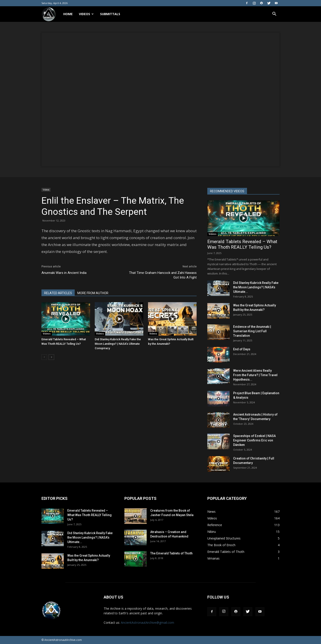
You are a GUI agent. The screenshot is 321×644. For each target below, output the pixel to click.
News (211, 512)
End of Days (242, 349)
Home (68, 14)
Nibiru (212, 532)
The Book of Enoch (221, 545)
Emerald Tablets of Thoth (226, 552)
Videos (86, 14)
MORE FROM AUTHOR (93, 293)
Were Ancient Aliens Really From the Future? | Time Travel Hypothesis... (255, 375)
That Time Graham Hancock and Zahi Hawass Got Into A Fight (163, 275)
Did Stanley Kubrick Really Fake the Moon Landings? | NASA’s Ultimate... (256, 287)
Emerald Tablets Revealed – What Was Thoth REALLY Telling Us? (242, 244)
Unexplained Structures (224, 538)
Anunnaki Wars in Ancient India (64, 273)
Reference (215, 525)
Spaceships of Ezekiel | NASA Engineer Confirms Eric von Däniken (254, 440)
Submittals (110, 14)
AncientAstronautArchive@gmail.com (147, 622)
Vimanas (213, 558)
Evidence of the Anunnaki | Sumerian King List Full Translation (252, 331)
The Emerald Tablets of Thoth (171, 553)
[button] (274, 14)
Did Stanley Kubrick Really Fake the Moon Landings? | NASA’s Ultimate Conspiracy (118, 344)
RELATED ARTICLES (58, 293)
